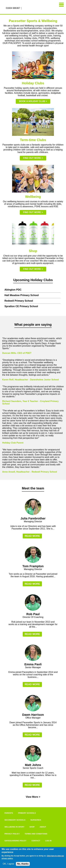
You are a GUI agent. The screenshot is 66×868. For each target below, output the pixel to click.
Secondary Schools (15, 820)
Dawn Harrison (33, 715)
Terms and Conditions (36, 834)
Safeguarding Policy (15, 841)
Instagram (27, 8)
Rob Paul (33, 614)
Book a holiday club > (33, 101)
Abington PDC (13, 290)
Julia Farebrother (33, 518)
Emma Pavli (33, 664)
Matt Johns (33, 765)
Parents (9, 813)
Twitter (30, 8)
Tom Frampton (33, 566)
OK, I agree (8, 864)
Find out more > (33, 158)
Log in (48, 841)
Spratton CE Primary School (21, 306)
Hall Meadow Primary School (22, 295)
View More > (33, 797)
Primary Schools (27, 813)
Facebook (24, 8)
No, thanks (23, 864)
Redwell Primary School (19, 301)
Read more (32, 536)
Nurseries (36, 820)
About (43, 827)
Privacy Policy (12, 834)
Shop (32, 827)
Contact (36, 841)
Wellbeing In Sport (14, 827)
